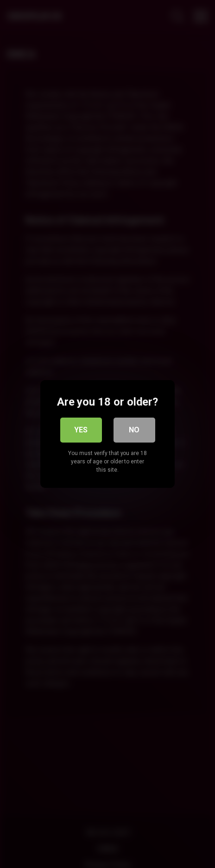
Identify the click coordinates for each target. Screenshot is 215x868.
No (134, 430)
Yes (81, 430)
